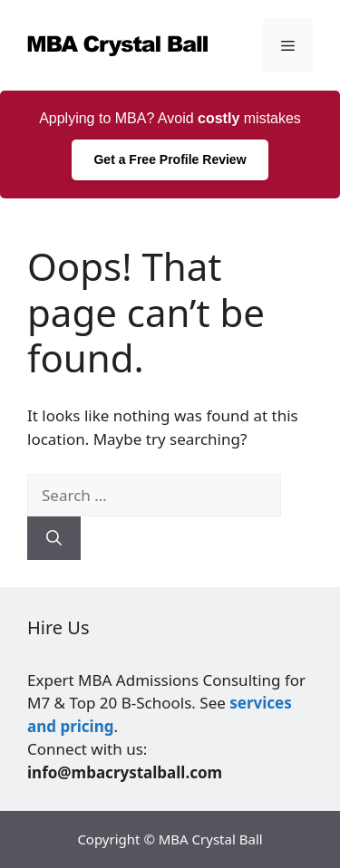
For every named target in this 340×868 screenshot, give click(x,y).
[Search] (54, 538)
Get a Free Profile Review (170, 159)
